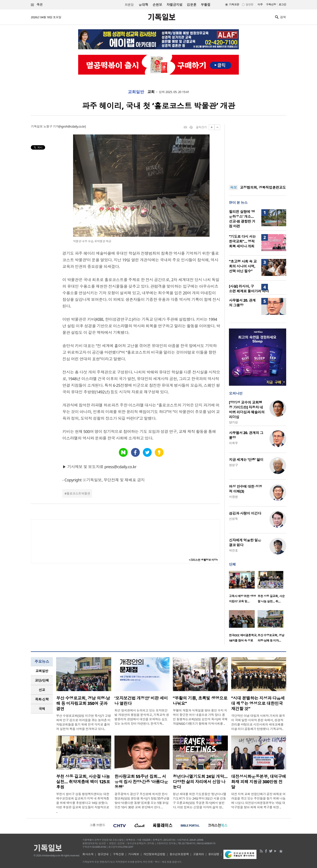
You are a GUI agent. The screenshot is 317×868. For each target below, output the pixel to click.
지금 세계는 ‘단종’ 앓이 (246, 460)
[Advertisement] (258, 152)
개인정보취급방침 (154, 854)
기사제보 (134, 854)
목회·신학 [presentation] (42, 699)
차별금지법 (174, 5)
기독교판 (234, 5)
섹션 (37, 5)
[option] (243, 588)
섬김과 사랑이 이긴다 (245, 513)
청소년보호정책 (179, 854)
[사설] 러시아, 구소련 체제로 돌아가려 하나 (249, 289)
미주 (260, 5)
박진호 (233, 550)
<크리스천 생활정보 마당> (203, 560)
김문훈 (191, 5)
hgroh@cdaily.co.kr (72, 126)
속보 (233, 187)
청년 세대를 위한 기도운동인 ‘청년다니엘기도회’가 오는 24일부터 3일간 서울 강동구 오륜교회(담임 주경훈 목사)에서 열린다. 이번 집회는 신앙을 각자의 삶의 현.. (200, 801)
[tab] (42, 671)
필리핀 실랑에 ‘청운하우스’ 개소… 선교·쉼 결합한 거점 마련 (242, 219)
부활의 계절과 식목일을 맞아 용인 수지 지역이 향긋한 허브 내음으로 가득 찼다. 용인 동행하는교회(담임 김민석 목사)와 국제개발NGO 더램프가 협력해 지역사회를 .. (200, 717)
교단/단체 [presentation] (42, 680)
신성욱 (233, 519)
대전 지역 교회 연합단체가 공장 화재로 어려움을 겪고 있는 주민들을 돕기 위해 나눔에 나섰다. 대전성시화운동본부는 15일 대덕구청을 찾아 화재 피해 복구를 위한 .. (258, 801)
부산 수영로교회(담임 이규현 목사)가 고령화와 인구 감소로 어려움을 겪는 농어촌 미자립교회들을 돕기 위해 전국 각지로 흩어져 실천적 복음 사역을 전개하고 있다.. (83, 722)
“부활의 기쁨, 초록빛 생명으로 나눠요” (200, 701)
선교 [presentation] (42, 690)
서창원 (233, 497)
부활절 (205, 5)
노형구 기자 (51, 126)
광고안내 (103, 854)
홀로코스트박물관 (78, 493)
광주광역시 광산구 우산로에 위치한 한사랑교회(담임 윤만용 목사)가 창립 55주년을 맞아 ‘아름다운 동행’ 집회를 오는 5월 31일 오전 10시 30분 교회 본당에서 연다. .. (142, 801)
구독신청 (271, 5)
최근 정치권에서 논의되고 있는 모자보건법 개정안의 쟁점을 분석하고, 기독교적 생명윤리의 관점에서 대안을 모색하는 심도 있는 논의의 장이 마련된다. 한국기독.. (142, 717)
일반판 (249, 5)
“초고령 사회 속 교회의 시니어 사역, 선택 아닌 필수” (243, 266)
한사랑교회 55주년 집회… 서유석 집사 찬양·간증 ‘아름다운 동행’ (141, 782)
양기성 (233, 422)
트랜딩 (129, 5)
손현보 (157, 5)
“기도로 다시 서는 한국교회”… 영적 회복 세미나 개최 (242, 241)
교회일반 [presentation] (42, 671)
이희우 (233, 443)
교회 (151, 92)
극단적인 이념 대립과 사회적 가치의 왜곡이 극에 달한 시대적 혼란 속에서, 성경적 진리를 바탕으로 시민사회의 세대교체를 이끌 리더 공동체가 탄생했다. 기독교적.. (258, 722)
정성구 (233, 465)
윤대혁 (143, 5)
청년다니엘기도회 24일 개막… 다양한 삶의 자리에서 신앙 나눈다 (200, 782)
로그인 (282, 5)
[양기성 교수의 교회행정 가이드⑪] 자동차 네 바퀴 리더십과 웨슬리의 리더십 (247, 410)
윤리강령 (214, 854)
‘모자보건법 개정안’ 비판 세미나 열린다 (141, 701)
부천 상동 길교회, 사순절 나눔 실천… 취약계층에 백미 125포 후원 (83, 782)
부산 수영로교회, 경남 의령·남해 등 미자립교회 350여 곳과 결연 (83, 703)
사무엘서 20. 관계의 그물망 (242, 303)
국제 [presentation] (42, 709)
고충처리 (199, 854)
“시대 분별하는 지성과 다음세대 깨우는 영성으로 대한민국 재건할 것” (258, 703)
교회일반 (136, 92)
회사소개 (88, 854)
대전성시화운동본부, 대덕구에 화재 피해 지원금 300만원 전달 (259, 782)
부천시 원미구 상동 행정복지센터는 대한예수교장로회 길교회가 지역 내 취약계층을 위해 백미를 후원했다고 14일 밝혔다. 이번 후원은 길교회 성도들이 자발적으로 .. (83, 803)
